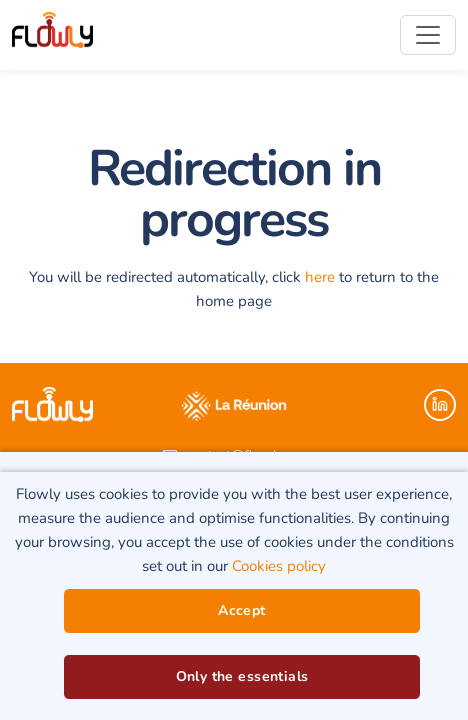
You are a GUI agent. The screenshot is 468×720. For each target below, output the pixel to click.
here (320, 277)
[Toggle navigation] (428, 35)
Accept (242, 610)
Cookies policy (279, 566)
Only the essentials (242, 676)
